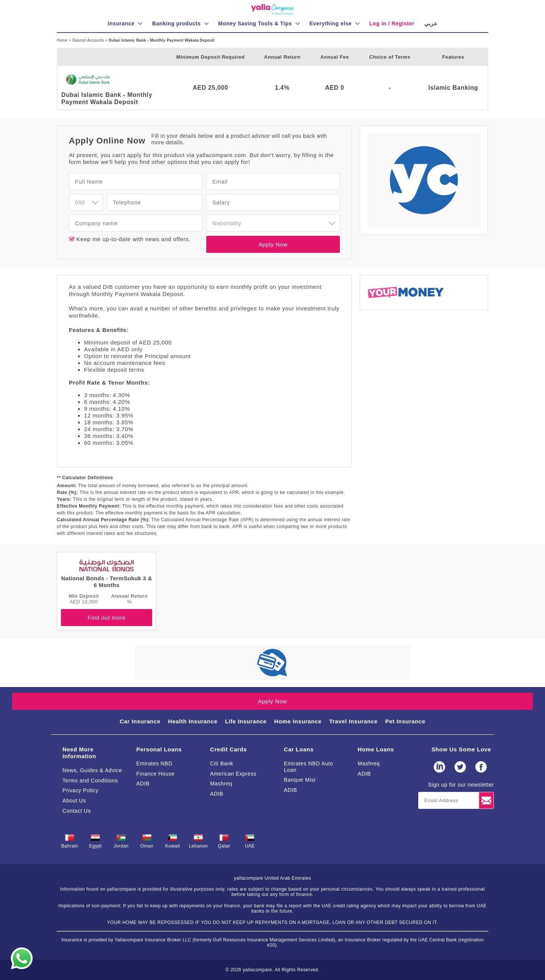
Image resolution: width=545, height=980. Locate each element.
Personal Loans (159, 749)
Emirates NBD (154, 763)
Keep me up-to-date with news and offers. (132, 239)
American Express (233, 774)
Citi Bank (222, 763)
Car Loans (299, 749)
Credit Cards (228, 749)
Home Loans (376, 749)
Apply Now (273, 244)
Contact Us (77, 811)
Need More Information (79, 753)
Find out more (106, 618)
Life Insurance (246, 721)
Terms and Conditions (90, 781)
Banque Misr (300, 780)
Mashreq (221, 784)
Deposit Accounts (89, 40)
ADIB (143, 784)
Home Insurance (298, 721)
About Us (74, 801)
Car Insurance (140, 721)
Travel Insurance (353, 721)
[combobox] (86, 202)
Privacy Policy (80, 790)
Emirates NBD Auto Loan (308, 767)
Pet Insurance (405, 721)
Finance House (155, 774)
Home (63, 40)
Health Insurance (193, 721)
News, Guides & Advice (92, 770)
